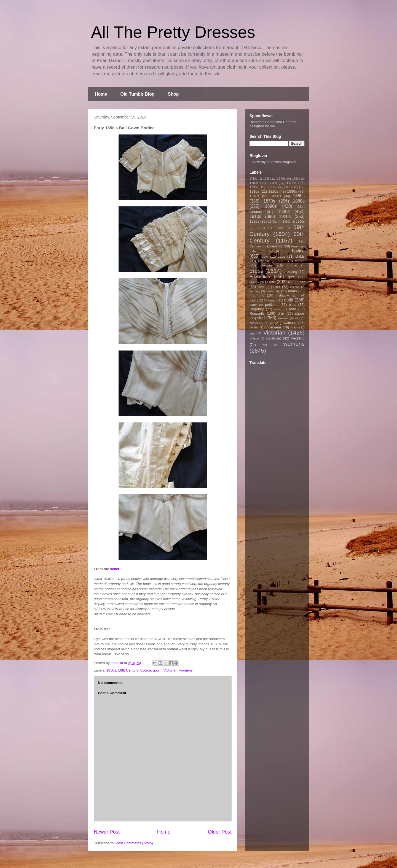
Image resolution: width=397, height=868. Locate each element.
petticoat (272, 305)
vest (252, 333)
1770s (272, 183)
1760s (254, 183)
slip (297, 318)
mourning (257, 295)
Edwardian (260, 277)
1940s (272, 221)
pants (254, 305)
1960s (300, 221)
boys (265, 256)
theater (254, 327)
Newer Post (107, 832)
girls (291, 277)
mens (293, 291)
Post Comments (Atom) (134, 843)
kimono (295, 287)
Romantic (257, 313)
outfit (289, 300)
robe (293, 309)
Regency (257, 309)
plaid (292, 305)
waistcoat (273, 338)
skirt (261, 318)
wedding (298, 338)
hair (291, 282)
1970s (261, 228)
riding (278, 309)
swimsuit (290, 323)
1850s (111, 670)
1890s (271, 206)
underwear (273, 327)
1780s (291, 183)
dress (257, 271)
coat (281, 261)
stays (269, 323)
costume (267, 265)
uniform (295, 327)
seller (115, 569)
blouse (274, 251)
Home (101, 94)
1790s (254, 187)
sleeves (283, 318)
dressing (290, 272)
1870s (269, 201)
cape (281, 256)
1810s (254, 191)
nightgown (283, 295)
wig (265, 345)
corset (300, 261)
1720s (267, 179)
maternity (273, 291)
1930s (254, 221)
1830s (292, 191)
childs (300, 256)
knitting (255, 291)
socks (254, 323)
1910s (255, 216)
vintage (254, 339)
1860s (299, 196)
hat (302, 282)
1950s (286, 222)
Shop (173, 94)
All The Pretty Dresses (173, 32)
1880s (299, 201)
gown (157, 670)
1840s (254, 196)
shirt (281, 313)
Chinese (264, 261)
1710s (253, 179)
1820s (273, 191)
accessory (275, 246)
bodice (146, 670)
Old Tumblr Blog (137, 94)
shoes (300, 313)
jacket (275, 287)
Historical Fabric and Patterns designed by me (273, 124)
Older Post (220, 832)
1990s (279, 228)
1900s (284, 211)
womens (186, 670)
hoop (261, 287)
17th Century (275, 187)
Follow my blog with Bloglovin (273, 162)
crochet (292, 265)
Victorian (170, 670)
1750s (296, 179)
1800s (293, 187)
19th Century (128, 670)
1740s (281, 178)
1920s (285, 216)
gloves (254, 282)
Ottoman (270, 300)
